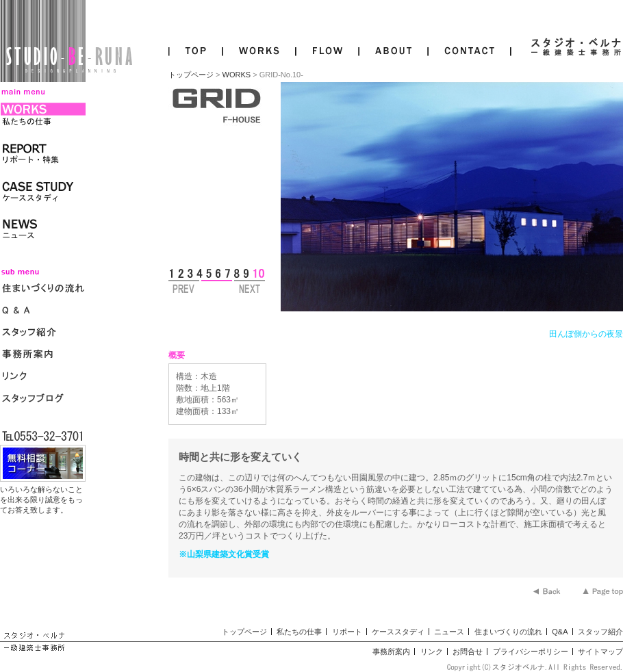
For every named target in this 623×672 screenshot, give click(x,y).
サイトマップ (600, 651)
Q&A (560, 632)
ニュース (449, 632)
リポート (347, 632)
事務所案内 (391, 651)
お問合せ (468, 651)
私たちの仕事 (299, 632)
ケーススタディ (398, 632)
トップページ (191, 75)
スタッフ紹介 (600, 632)
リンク (432, 651)
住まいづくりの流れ (508, 632)
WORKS (237, 75)
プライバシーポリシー (531, 651)
